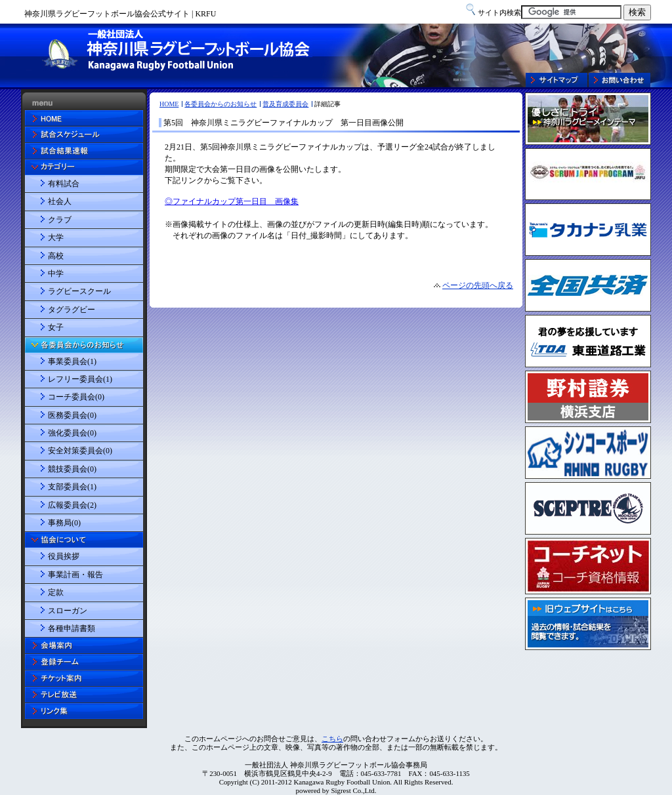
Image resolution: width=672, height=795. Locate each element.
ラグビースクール (79, 291)
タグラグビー (72, 310)
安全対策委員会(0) (80, 451)
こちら (332, 739)
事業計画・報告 (75, 575)
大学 (56, 237)
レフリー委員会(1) (80, 379)
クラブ (60, 220)
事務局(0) (64, 523)
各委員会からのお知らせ (220, 104)
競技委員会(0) (72, 469)
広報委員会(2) (72, 505)
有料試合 (64, 184)
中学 (56, 274)
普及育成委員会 (285, 104)
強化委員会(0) (72, 433)
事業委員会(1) (72, 361)
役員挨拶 (64, 556)
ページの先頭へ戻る (478, 285)
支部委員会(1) (72, 487)
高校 (56, 256)
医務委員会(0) (72, 415)
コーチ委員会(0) (76, 397)
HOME (169, 104)
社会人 (60, 201)
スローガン (68, 611)
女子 (56, 327)
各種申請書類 (72, 628)
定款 (56, 592)
